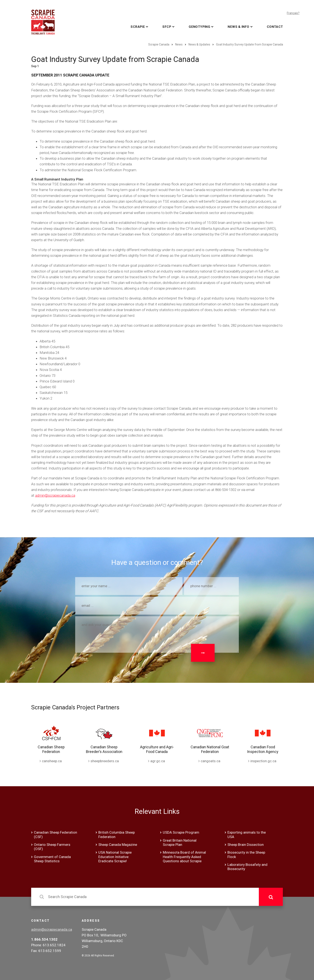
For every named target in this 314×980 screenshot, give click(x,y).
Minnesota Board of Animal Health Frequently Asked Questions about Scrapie (184, 857)
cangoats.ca (210, 761)
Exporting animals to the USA (247, 834)
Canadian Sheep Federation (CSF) (55, 834)
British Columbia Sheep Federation (117, 834)
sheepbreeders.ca (105, 761)
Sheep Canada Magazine (118, 845)
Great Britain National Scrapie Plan (180, 842)
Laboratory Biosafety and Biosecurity (247, 867)
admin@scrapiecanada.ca (55, 495)
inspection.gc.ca (263, 761)
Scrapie (138, 27)
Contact (275, 27)
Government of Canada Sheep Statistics (52, 859)
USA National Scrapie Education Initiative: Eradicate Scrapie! (115, 857)
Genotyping (199, 27)
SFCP (167, 27)
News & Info (238, 27)
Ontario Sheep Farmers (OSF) (52, 847)
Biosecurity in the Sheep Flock (246, 854)
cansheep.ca (52, 761)
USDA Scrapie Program (181, 832)
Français (292, 13)
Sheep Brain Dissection (246, 845)
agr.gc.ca (158, 761)
